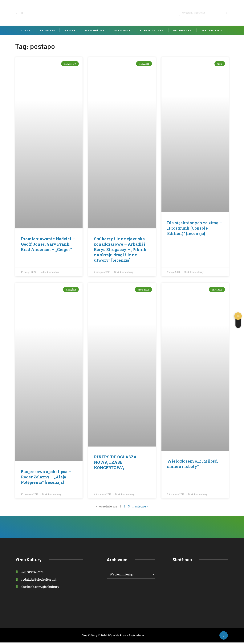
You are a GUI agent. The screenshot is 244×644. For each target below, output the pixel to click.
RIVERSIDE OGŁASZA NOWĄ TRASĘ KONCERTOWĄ (115, 464)
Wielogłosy (95, 32)
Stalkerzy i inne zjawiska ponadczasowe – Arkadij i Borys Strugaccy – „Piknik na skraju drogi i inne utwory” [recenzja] (120, 251)
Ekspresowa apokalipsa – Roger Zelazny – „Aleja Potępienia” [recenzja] (46, 478)
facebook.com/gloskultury (38, 588)
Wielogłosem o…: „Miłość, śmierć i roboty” (193, 465)
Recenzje (47, 32)
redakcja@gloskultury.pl (36, 581)
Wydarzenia (212, 32)
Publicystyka (152, 32)
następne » (140, 508)
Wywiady (122, 32)
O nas (26, 32)
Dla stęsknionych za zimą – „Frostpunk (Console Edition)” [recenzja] (195, 230)
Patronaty (183, 32)
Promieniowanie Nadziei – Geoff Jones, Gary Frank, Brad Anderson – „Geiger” (48, 246)
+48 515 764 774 (30, 574)
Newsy (70, 32)
